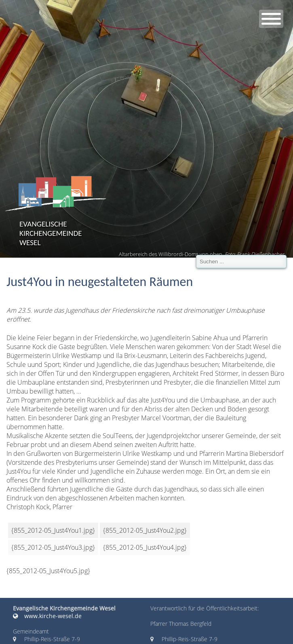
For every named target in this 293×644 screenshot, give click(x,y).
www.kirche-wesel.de (47, 616)
